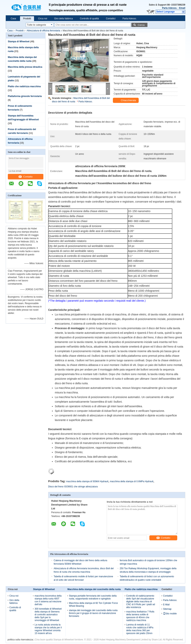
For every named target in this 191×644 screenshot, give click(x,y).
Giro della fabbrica (64, 19)
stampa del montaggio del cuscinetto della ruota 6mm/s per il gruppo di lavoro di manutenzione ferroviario (93, 613)
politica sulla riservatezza (20, 640)
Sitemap (167, 609)
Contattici (111, 19)
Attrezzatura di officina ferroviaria (43, 31)
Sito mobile (170, 614)
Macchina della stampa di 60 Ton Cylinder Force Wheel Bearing (93, 605)
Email (182, 8)
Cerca (141, 25)
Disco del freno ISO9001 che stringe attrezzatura (73, 487)
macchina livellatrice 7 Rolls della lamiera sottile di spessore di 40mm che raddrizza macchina (140, 616)
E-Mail (166, 605)
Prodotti (27, 19)
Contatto (25, 177)
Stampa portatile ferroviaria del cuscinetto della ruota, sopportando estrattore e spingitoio (93, 597)
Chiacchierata (126, 100)
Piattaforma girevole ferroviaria (25, 96)
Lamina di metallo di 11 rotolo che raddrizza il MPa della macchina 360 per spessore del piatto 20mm (140, 629)
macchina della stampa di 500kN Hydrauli (87, 481)
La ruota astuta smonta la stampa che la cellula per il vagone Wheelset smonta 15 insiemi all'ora (48, 629)
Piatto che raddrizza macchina (24, 86)
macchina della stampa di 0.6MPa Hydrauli (132, 481)
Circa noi (42, 19)
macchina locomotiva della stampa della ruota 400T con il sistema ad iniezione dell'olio (48, 600)
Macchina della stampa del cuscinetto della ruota (94, 589)
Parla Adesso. (170, 8)
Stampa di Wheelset (19, 42)
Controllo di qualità (89, 19)
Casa (13, 19)
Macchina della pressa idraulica (25, 67)
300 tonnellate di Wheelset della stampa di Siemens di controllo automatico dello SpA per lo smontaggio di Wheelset (48, 615)
